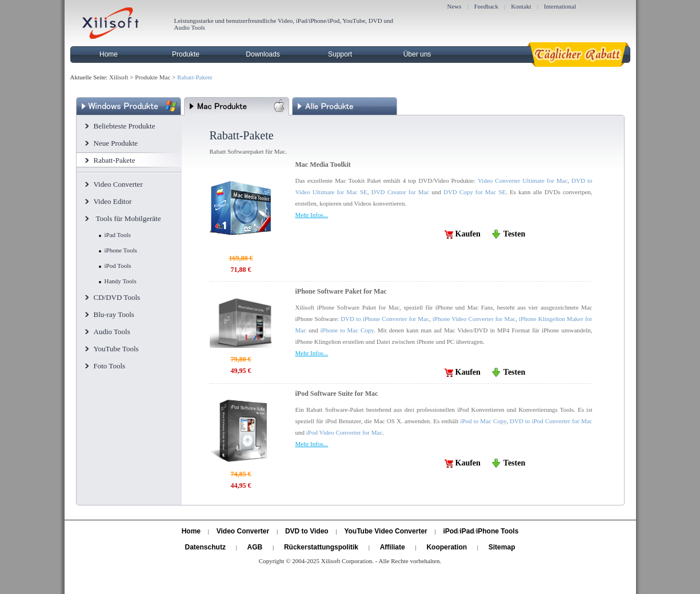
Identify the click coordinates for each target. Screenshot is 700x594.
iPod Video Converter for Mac (345, 432)
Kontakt (521, 6)
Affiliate (393, 547)
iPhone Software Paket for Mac (341, 291)
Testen (514, 234)
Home (109, 54)
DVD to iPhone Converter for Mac (385, 319)
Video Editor (113, 201)
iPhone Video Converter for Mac (474, 319)
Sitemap (502, 547)
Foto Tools (110, 366)
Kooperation (447, 547)
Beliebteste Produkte (125, 126)
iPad (467, 531)
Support (340, 54)
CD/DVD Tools (117, 297)
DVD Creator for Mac (401, 192)
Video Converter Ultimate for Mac (523, 180)
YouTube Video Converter (385, 531)
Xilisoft (119, 77)
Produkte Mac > (155, 77)
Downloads (263, 54)
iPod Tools (118, 266)
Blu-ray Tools (114, 314)
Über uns (417, 54)
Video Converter (118, 184)
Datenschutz (205, 547)
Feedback (486, 6)
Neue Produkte (116, 143)
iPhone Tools (121, 250)
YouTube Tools (116, 349)
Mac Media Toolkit (323, 164)
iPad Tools (118, 235)
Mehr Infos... (312, 215)
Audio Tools (112, 332)
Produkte (186, 54)
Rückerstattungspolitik (321, 547)
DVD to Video (307, 531)
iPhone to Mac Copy (347, 330)
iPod (450, 531)
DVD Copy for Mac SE (475, 192)
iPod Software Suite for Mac (337, 394)
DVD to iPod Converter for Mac (551, 421)
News (455, 6)
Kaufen (468, 234)
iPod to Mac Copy (483, 421)
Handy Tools (121, 281)
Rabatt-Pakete (115, 160)
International (560, 6)
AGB (255, 547)
